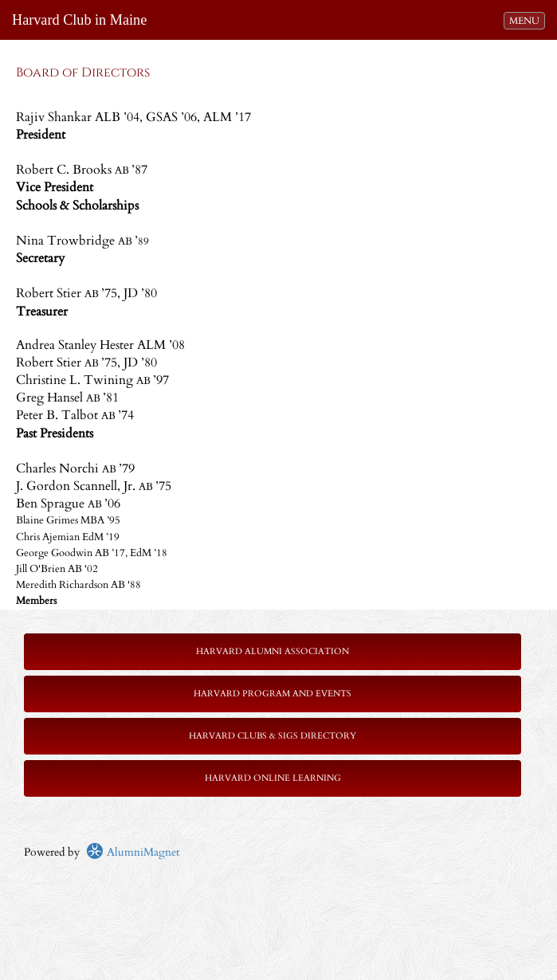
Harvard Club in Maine (79, 20)
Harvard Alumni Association (273, 651)
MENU (527, 20)
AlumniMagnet (133, 852)
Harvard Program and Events (273, 694)
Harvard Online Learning (273, 778)
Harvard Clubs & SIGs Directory (273, 736)
